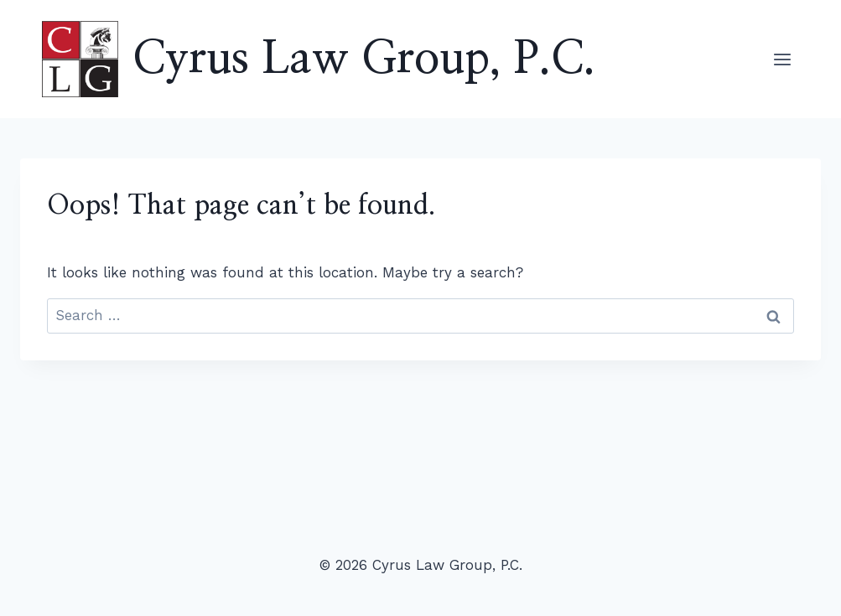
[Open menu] (782, 59)
